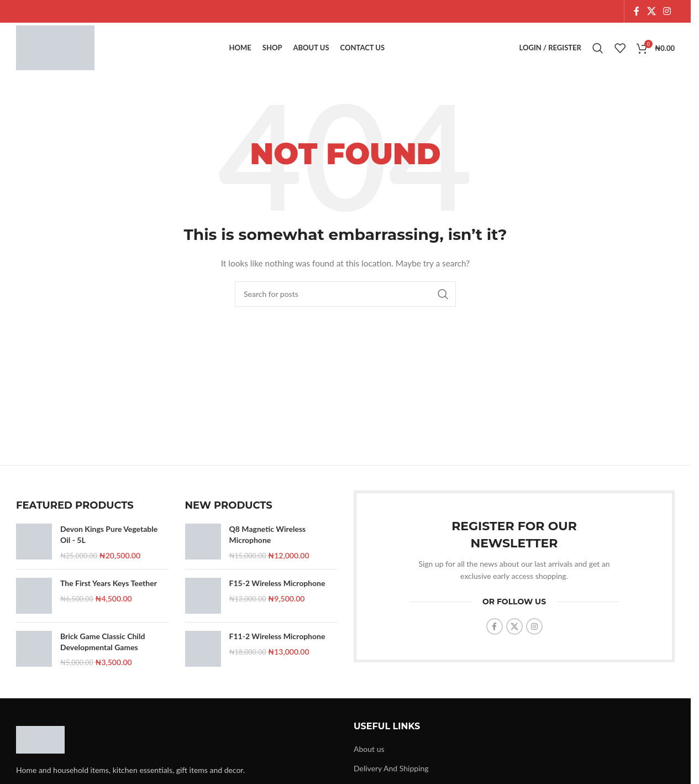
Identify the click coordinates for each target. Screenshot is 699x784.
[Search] (598, 51)
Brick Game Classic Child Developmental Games (103, 647)
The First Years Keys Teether (109, 589)
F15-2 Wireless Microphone (277, 589)
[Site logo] (60, 50)
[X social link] (651, 12)
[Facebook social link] (637, 12)
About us (369, 754)
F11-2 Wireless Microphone (277, 642)
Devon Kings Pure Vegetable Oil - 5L (109, 540)
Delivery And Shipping (391, 774)
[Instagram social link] (667, 12)
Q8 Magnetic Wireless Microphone (268, 540)
